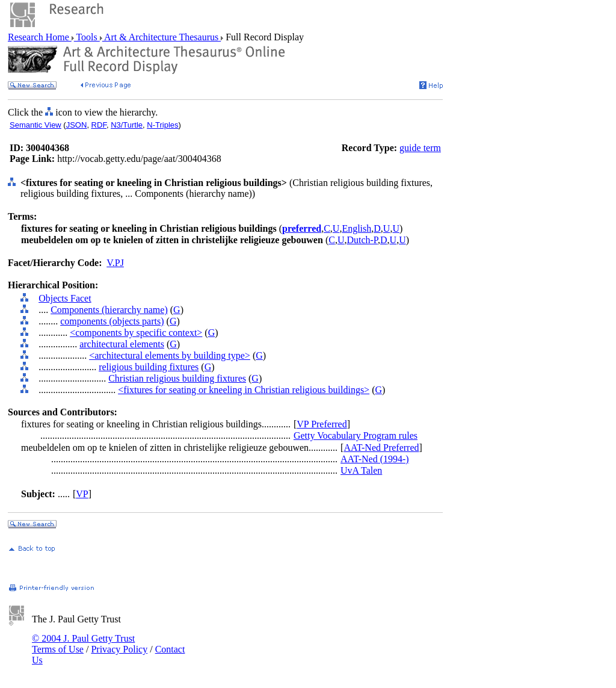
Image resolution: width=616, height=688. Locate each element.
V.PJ (115, 263)
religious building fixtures (149, 367)
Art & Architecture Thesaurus (162, 37)
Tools (87, 37)
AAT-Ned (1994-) (375, 459)
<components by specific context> (136, 333)
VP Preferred (322, 424)
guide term (420, 148)
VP (82, 494)
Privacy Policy (119, 649)
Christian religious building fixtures (177, 378)
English (356, 228)
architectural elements (122, 344)
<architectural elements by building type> (170, 355)
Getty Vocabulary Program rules (356, 435)
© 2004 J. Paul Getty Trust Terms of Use (83, 644)
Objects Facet (65, 298)
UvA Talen (361, 470)
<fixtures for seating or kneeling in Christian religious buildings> (244, 390)
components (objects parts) (112, 321)
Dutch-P (362, 240)
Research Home (40, 37)
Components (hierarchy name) (109, 310)
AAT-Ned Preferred (381, 448)
